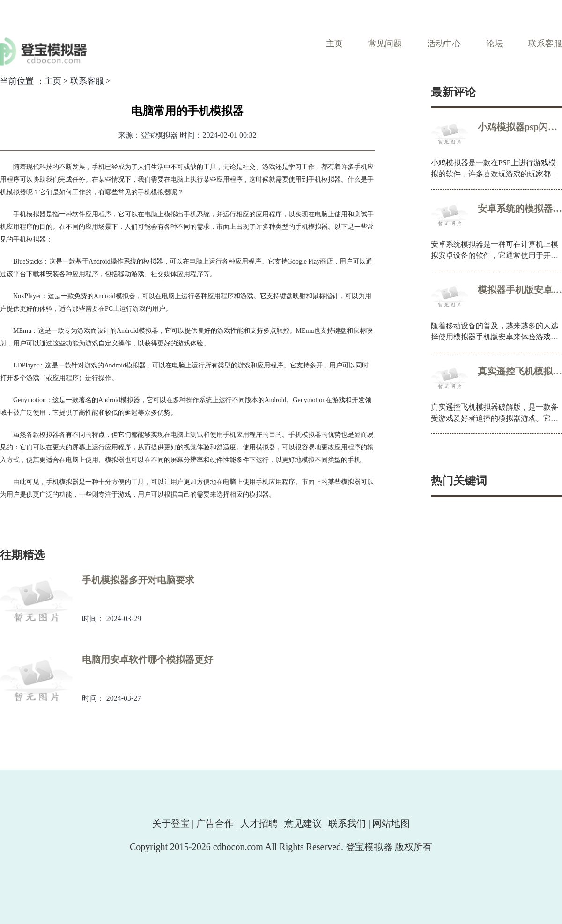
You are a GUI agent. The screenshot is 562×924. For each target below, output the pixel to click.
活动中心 (444, 44)
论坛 (495, 44)
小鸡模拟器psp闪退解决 (520, 127)
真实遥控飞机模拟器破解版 (520, 371)
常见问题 (385, 44)
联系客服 (545, 44)
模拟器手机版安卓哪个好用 (520, 290)
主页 (334, 44)
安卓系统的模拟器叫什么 (520, 208)
